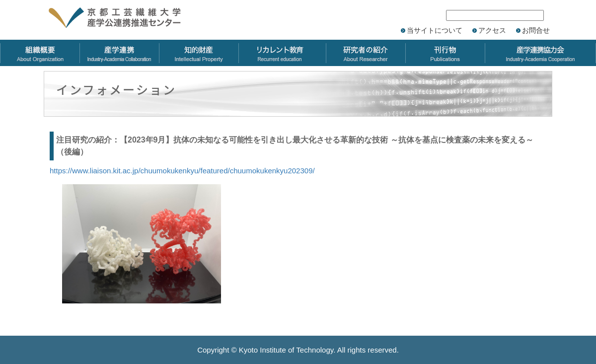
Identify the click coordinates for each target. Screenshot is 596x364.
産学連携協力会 (540, 53)
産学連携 (119, 53)
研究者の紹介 (366, 53)
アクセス (492, 30)
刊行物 (445, 53)
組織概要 (40, 53)
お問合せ (536, 30)
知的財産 (199, 53)
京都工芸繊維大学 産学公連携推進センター (125, 19)
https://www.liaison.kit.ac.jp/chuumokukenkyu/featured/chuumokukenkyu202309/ (182, 171)
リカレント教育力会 (282, 53)
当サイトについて (435, 30)
